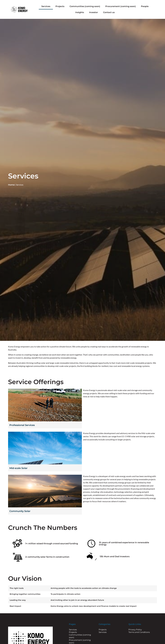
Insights (80, 12)
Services (46, 6)
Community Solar (20, 511)
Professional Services (22, 425)
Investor (94, 12)
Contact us (109, 12)
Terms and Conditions (139, 632)
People (145, 6)
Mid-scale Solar (18, 468)
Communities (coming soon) (85, 6)
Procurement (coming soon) (121, 6)
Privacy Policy (135, 630)
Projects (60, 6)
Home (11, 185)
